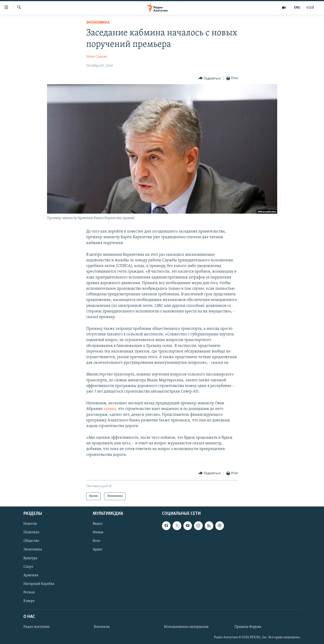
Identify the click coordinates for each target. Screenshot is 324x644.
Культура (30, 558)
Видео (98, 524)
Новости (30, 524)
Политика (31, 532)
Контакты (102, 627)
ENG (297, 8)
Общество (31, 541)
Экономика (98, 23)
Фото (97, 541)
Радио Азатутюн (36, 627)
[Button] (210, 78)
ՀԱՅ (310, 8)
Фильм (98, 532)
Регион (29, 592)
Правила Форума (248, 627)
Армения (31, 575)
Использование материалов (186, 627)
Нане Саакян (97, 57)
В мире (29, 601)
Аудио (98, 549)
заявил (110, 409)
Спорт (28, 567)
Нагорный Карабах (39, 584)
